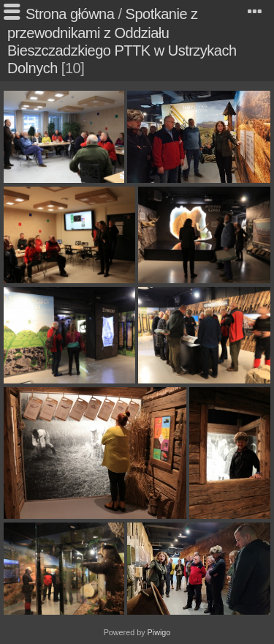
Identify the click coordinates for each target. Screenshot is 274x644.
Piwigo (159, 632)
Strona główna (70, 14)
